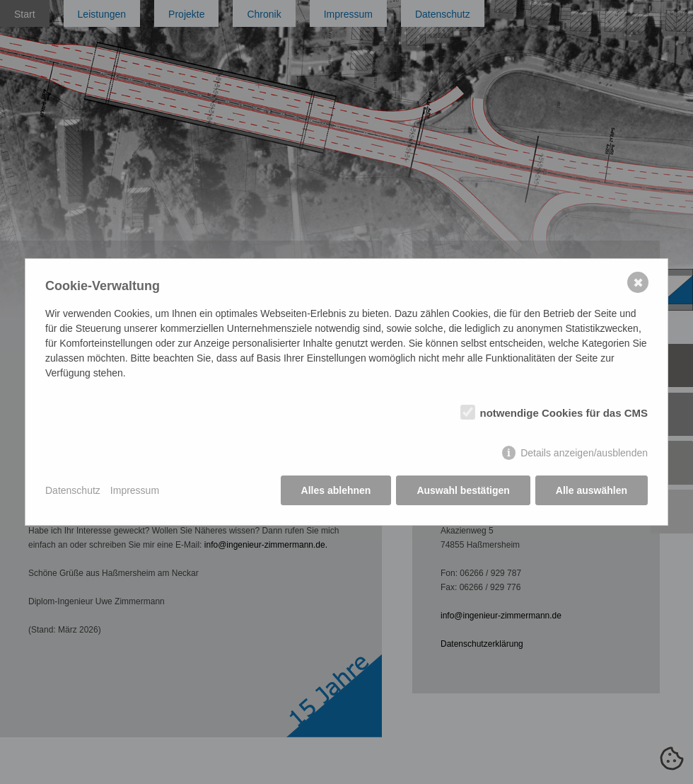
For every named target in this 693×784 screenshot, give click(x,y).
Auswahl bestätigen (463, 490)
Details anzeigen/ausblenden (584, 453)
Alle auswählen (592, 490)
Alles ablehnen (336, 490)
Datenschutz (73, 490)
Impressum (135, 490)
